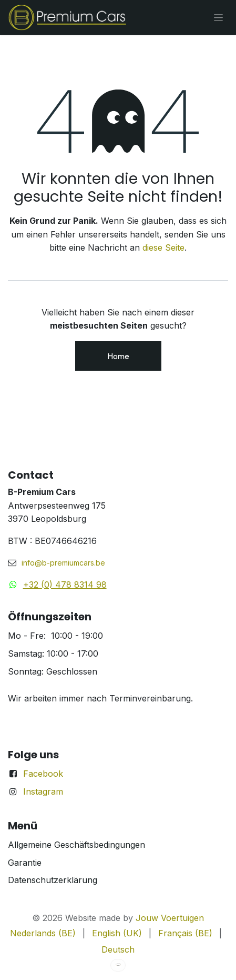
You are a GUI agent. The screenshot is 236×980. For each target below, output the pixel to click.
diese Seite (163, 248)
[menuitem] (43, 934)
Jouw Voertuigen (170, 918)
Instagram (43, 791)
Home (118, 356)
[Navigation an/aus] (218, 17)
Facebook (43, 774)
